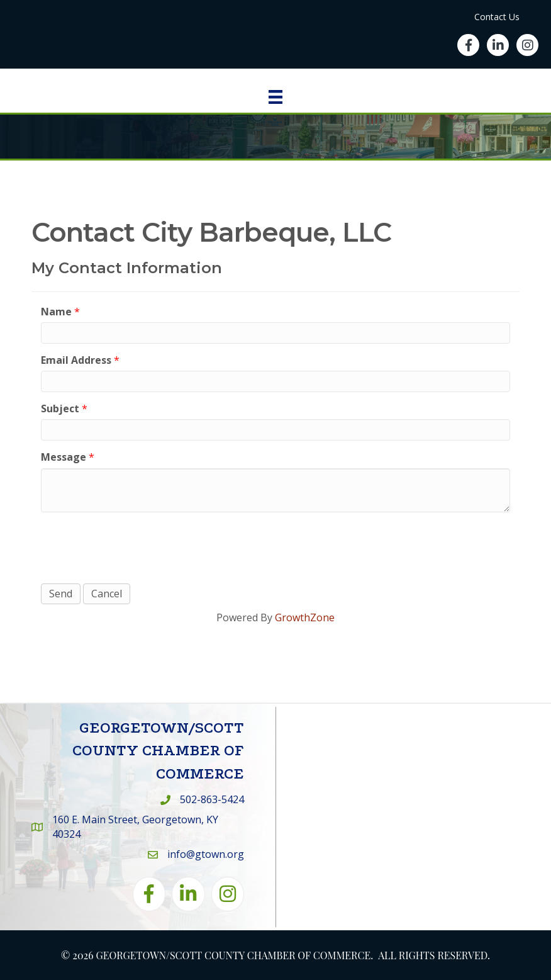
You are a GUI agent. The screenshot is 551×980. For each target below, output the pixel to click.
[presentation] (136, 546)
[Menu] (275, 97)
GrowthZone (305, 617)
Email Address (76, 360)
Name (56, 312)
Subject (60, 408)
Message (64, 457)
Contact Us (497, 17)
